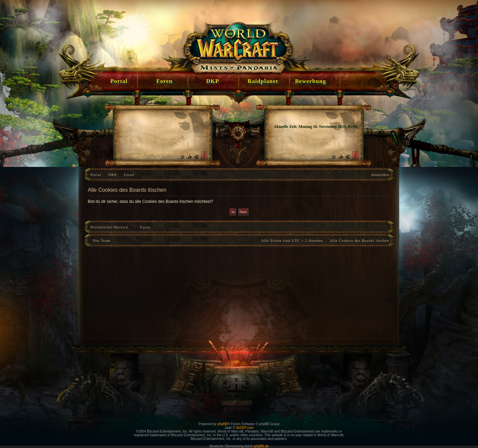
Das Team (100, 240)
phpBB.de (261, 446)
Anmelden (380, 175)
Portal (96, 175)
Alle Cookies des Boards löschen (360, 240)
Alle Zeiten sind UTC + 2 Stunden (292, 240)
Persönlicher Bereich (109, 227)
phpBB (222, 424)
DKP (112, 175)
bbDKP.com (245, 428)
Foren (129, 175)
